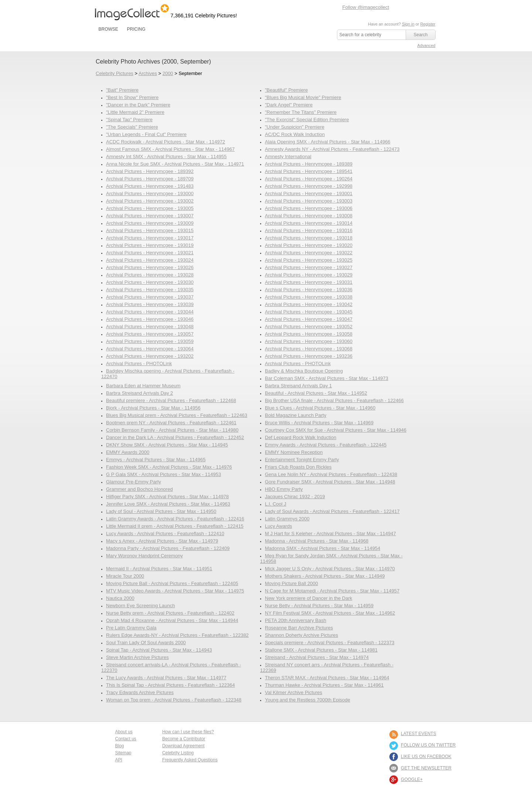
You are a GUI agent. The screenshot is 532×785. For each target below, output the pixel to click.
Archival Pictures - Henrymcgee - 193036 (309, 290)
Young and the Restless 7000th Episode (308, 700)
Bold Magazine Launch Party (296, 415)
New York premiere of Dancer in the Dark (308, 598)
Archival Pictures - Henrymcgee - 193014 (309, 223)
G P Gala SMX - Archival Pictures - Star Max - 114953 (163, 474)
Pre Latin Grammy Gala (131, 628)
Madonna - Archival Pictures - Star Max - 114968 (317, 541)
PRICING (136, 29)
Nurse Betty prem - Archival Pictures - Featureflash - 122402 (170, 613)
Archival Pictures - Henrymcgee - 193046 (150, 319)
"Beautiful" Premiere (286, 90)
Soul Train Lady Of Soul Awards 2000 (146, 643)
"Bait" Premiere (122, 90)
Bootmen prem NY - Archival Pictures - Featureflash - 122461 (171, 423)
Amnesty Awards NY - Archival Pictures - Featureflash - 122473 (332, 149)
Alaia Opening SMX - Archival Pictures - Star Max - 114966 (328, 142)
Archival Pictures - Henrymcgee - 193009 (150, 223)
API (119, 760)
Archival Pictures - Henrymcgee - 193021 (150, 253)
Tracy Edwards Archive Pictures (140, 692)
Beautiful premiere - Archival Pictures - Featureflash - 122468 (171, 400)
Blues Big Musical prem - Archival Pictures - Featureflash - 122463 (177, 415)
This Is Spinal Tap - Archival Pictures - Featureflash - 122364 (170, 685)
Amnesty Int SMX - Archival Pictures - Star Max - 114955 (166, 157)
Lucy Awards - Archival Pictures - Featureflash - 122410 (165, 533)
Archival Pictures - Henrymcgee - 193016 (309, 230)
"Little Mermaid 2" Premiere (135, 112)
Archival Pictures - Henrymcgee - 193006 (309, 208)
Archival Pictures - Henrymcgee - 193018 (309, 238)
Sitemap (123, 753)
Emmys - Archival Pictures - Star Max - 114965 (156, 460)
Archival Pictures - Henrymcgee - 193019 (150, 245)
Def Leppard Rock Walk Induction (301, 437)
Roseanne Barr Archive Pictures (299, 628)
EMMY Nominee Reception (294, 452)
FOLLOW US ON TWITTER (428, 745)
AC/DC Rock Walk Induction (295, 134)
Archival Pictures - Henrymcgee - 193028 (150, 275)
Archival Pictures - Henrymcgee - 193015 (150, 230)
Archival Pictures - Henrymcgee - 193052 (309, 327)
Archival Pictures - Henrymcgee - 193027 (309, 267)
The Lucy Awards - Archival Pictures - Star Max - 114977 (166, 678)
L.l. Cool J (276, 504)
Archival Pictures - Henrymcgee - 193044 (150, 312)
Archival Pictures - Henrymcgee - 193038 (309, 297)
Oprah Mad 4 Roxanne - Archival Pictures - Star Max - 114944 (172, 620)
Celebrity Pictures (115, 73)
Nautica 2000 (120, 598)
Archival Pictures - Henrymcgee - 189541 (309, 171)
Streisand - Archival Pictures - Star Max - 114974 (317, 657)
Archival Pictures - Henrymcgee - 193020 (309, 245)
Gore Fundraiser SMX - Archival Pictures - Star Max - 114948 (330, 482)
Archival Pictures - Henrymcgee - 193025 (309, 260)
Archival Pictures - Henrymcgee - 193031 (309, 282)
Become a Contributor (184, 739)
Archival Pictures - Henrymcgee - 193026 (150, 267)
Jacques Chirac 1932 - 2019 (295, 497)
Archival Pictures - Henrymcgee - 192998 (309, 186)
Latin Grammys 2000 (287, 519)
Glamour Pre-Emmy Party (134, 482)
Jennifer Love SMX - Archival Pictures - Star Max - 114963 (168, 504)
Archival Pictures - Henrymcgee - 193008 (309, 216)
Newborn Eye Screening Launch (140, 606)
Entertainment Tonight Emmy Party (302, 460)
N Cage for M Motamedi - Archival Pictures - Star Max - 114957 (332, 591)
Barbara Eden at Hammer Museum (143, 386)
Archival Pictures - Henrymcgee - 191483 (150, 186)
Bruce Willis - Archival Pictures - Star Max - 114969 (319, 423)
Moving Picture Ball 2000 (291, 583)
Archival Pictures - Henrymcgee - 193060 (309, 341)
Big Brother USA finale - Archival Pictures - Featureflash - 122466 (334, 400)
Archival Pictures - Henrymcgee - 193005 (150, 208)
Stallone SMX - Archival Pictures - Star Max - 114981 (321, 650)
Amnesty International (288, 157)
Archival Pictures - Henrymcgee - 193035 (150, 290)
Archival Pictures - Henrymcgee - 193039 (150, 304)
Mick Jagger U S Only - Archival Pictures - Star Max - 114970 (330, 569)
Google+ (412, 779)
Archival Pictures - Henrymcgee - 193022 (309, 253)
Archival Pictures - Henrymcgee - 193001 (309, 193)
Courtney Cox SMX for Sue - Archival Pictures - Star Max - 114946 (336, 430)
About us (124, 732)
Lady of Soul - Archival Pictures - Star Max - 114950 (161, 511)
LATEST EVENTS (419, 734)
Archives (148, 73)
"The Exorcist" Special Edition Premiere (307, 120)
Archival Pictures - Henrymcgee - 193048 (150, 327)
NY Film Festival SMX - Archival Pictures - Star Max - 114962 (330, 613)
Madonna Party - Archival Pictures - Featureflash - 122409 (168, 548)
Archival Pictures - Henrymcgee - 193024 (150, 260)
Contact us (126, 739)
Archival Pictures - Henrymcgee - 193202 (150, 356)
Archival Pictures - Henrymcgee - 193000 (150, 193)
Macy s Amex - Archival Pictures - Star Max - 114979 (162, 541)
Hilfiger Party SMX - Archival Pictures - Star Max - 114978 (167, 497)
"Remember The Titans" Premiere (301, 112)
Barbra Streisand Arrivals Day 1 (298, 386)
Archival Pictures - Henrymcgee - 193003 (309, 201)
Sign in (408, 24)
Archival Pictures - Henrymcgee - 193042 (309, 304)
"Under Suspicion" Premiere (295, 127)
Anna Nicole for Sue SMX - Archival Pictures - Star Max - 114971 (175, 164)
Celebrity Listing (178, 753)
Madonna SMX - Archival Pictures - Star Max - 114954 (323, 548)
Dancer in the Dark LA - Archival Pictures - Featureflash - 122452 (175, 437)
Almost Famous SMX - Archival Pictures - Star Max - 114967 (170, 149)
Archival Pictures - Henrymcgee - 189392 (150, 171)
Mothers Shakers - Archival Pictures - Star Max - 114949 (325, 576)
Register (428, 24)
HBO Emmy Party (284, 489)
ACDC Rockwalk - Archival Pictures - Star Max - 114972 (166, 142)
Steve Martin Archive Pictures (137, 657)
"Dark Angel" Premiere (289, 105)
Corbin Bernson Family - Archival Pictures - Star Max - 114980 (172, 430)
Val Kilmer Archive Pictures (294, 692)
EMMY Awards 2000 (128, 452)
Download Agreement (183, 746)
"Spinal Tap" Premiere (129, 120)
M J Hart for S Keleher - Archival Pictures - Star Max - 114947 (330, 533)
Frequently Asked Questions (190, 760)
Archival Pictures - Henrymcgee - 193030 (150, 282)
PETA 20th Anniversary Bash (296, 620)
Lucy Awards (278, 526)
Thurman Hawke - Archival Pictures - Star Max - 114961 (324, 685)
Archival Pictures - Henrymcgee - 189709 (150, 179)
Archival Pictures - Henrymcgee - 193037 (150, 297)
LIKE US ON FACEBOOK (426, 757)
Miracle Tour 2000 (125, 576)
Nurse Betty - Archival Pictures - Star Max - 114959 (319, 606)
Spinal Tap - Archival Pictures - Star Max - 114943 (159, 650)
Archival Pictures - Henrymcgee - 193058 (309, 334)
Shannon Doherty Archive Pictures (301, 635)
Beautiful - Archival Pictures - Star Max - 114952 (316, 393)
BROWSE (108, 29)
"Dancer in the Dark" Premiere (138, 105)
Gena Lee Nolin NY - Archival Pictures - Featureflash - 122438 (331, 474)
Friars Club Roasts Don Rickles (298, 467)
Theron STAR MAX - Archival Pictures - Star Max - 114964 (327, 678)
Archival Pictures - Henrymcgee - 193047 (309, 319)
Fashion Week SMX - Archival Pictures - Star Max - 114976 (169, 467)
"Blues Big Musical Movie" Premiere (303, 97)
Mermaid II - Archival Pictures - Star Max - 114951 (159, 569)
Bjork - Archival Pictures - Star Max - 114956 (153, 408)
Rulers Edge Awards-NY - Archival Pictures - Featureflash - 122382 (177, 635)
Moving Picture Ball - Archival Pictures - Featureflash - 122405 (172, 583)
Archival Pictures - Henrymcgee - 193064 (150, 349)
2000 (168, 73)
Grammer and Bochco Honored (139, 489)
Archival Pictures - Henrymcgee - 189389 (309, 164)
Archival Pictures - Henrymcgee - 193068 (309, 349)
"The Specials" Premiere (132, 127)
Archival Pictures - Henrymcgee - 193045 (309, 312)
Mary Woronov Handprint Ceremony (144, 556)
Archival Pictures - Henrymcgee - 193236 (309, 356)
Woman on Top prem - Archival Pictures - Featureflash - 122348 (174, 700)
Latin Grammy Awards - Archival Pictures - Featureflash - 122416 (175, 519)
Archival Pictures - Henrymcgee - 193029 (309, 275)
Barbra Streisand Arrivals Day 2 (139, 393)
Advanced (427, 45)
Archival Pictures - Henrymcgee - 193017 (150, 238)
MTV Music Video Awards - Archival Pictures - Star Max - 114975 (175, 591)
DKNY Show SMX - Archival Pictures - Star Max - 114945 (167, 445)
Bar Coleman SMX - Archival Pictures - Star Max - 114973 (327, 378)
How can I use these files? (188, 732)
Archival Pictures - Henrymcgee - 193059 (150, 341)
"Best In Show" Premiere (132, 97)
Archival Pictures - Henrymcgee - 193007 (150, 216)
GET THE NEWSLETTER (426, 768)
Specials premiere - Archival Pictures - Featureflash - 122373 (330, 643)
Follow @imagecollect (366, 7)
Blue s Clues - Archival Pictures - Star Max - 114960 (320, 408)
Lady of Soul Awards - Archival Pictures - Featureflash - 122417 (332, 511)
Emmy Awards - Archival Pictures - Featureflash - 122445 (326, 445)
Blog (120, 746)
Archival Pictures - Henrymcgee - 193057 (150, 334)
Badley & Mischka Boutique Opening (304, 371)
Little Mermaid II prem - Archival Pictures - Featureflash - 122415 (175, 526)
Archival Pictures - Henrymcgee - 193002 (150, 201)
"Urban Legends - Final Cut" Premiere (146, 134)
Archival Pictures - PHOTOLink (139, 363)
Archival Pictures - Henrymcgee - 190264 (309, 179)
